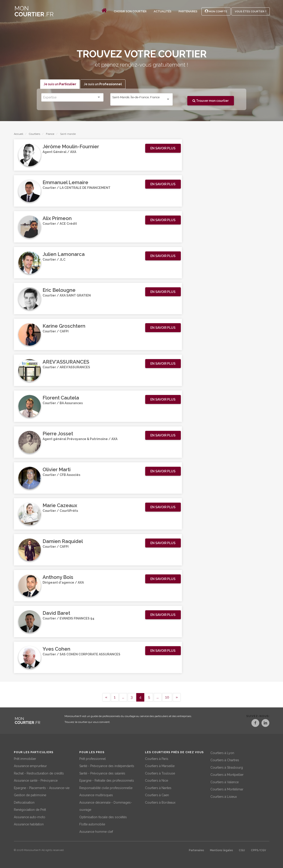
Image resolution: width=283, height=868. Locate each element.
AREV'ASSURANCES (66, 362)
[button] (163, 148)
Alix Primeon (57, 218)
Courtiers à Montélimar (227, 789)
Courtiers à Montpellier (227, 774)
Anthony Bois (58, 577)
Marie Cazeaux (60, 506)
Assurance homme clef (96, 831)
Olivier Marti (57, 470)
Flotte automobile (92, 824)
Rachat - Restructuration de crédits (39, 772)
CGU (242, 850)
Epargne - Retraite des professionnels (107, 780)
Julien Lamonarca (64, 254)
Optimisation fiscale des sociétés (103, 816)
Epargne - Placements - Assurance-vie (42, 787)
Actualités (163, 11)
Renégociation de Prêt (30, 809)
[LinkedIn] (265, 724)
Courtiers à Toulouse (160, 772)
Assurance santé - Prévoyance (36, 780)
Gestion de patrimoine (30, 794)
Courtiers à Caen (157, 794)
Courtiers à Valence (225, 781)
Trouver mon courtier (211, 101)
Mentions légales (221, 850)
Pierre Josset (58, 434)
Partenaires (188, 11)
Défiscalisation (24, 802)
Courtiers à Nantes (158, 787)
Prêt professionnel (93, 758)
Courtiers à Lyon (222, 752)
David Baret (56, 613)
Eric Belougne (59, 290)
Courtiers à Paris (157, 758)
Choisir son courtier (130, 11)
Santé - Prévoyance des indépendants (107, 765)
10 (167, 697)
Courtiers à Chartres (225, 759)
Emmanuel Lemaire (65, 183)
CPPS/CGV (258, 850)
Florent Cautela (61, 398)
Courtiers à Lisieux (224, 796)
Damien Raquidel (63, 541)
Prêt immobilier (25, 758)
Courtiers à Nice (157, 780)
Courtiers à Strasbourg (227, 767)
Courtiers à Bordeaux (160, 802)
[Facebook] (251, 724)
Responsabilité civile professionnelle (106, 787)
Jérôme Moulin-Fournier (71, 147)
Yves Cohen (56, 649)
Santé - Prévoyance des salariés (102, 772)
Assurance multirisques (96, 794)
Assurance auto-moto (30, 816)
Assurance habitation (29, 824)
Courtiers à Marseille (160, 765)
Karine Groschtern (64, 326)
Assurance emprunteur (30, 765)
